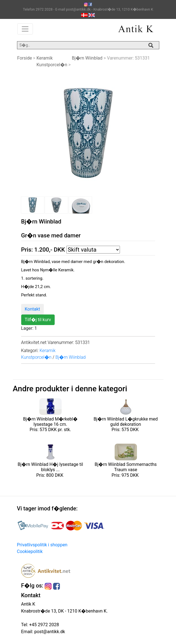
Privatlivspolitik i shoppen (42, 545)
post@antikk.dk (49, 632)
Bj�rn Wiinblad (87, 58)
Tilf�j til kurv (38, 320)
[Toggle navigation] (25, 29)
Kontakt (32, 309)
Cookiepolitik (30, 551)
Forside (25, 58)
